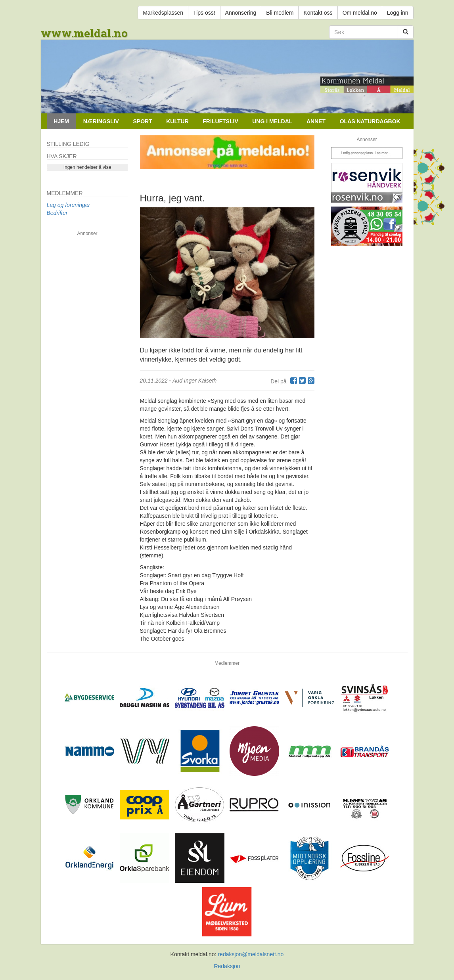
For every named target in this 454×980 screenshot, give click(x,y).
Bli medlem (280, 13)
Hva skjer (62, 156)
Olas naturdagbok (370, 121)
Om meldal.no (360, 13)
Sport (142, 121)
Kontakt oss (318, 13)
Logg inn (398, 13)
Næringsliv (101, 121)
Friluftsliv (220, 121)
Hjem (61, 121)
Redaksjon (227, 966)
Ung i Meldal (272, 121)
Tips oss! (204, 13)
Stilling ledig (68, 144)
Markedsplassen (163, 13)
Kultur (177, 121)
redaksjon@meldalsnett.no (251, 954)
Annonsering (241, 13)
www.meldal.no (84, 33)
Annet (316, 121)
